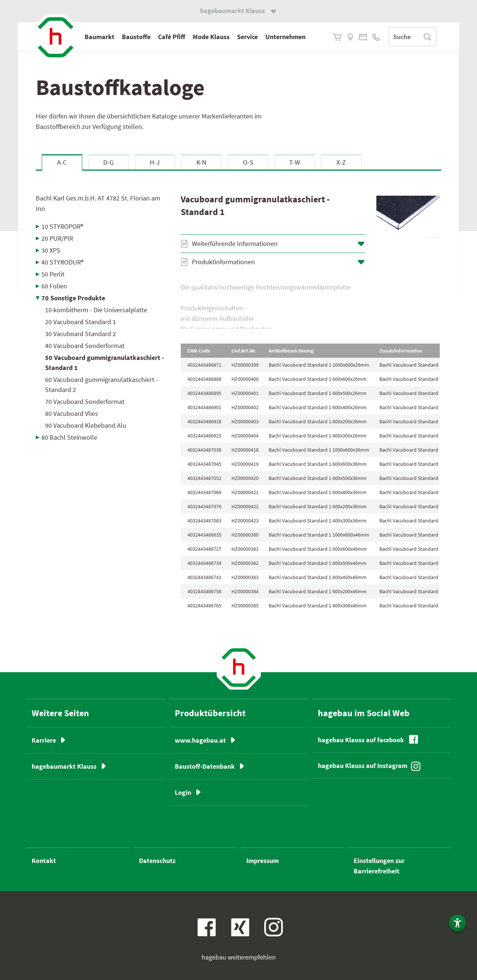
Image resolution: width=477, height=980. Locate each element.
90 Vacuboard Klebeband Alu (86, 425)
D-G (108, 162)
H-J (155, 162)
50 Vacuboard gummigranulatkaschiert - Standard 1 (105, 363)
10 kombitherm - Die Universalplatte (96, 310)
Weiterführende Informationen (235, 244)
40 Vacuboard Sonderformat (85, 346)
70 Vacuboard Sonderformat (85, 402)
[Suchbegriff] (413, 37)
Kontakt (44, 861)
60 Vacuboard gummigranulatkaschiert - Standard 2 (102, 385)
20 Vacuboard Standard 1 (80, 322)
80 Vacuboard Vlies (72, 413)
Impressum (263, 861)
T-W (295, 162)
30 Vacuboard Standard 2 (80, 334)
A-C (62, 162)
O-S (248, 162)
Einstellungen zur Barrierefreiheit (379, 866)
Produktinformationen (223, 262)
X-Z (341, 162)
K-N (201, 162)
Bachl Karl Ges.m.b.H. (98, 203)
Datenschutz (157, 861)
